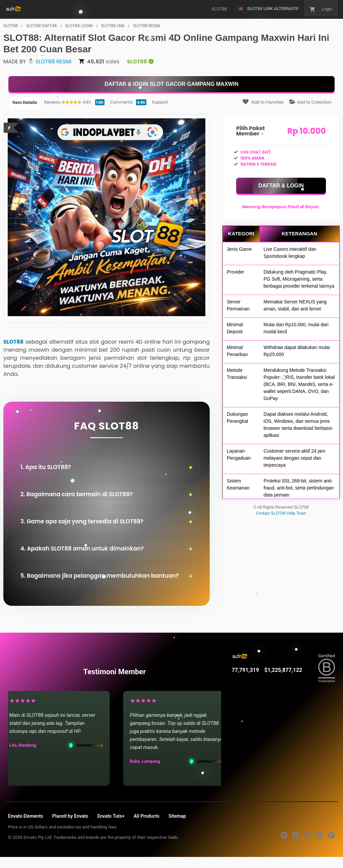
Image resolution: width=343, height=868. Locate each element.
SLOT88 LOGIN (79, 26)
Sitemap (177, 816)
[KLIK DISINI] (171, 84)
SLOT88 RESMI (147, 26)
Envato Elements (26, 816)
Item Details (25, 102)
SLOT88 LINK (113, 26)
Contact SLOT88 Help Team (281, 513)
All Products (147, 816)
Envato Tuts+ (111, 816)
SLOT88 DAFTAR (42, 26)
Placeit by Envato (70, 816)
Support (160, 102)
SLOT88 (11, 26)
